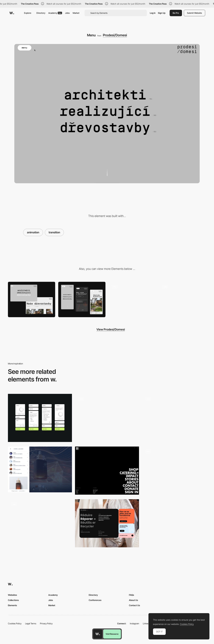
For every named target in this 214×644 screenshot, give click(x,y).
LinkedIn (147, 623)
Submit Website (194, 13)
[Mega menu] (107, 523)
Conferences (95, 600)
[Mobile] (82, 300)
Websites (12, 595)
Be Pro (176, 13)
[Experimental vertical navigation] (40, 418)
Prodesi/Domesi (115, 35)
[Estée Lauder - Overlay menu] (40, 469)
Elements (12, 605)
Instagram (135, 623)
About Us (133, 600)
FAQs (131, 595)
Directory (41, 13)
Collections (13, 600)
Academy (55, 13)
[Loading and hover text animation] (132, 300)
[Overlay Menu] (107, 471)
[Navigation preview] (174, 417)
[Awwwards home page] (98, 634)
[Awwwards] (12, 13)
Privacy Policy (46, 623)
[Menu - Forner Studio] (107, 418)
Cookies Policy (15, 623)
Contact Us (134, 605)
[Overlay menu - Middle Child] (40, 522)
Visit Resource (112, 634)
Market (76, 13)
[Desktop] (32, 300)
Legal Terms (31, 623)
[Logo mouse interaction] (182, 300)
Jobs (67, 13)
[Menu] (174, 471)
